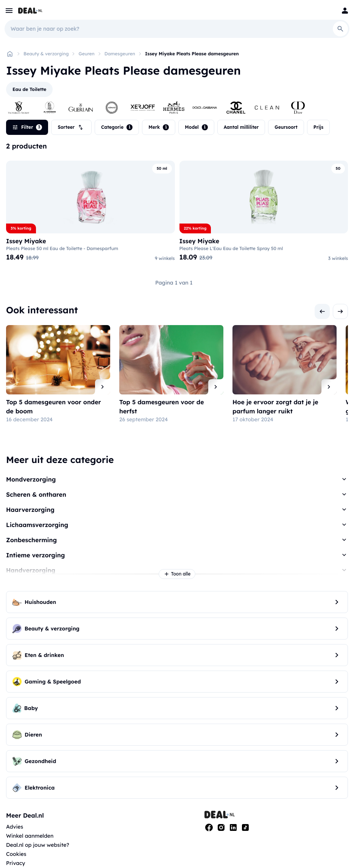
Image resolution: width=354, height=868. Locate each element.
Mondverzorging (31, 479)
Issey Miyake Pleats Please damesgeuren (192, 54)
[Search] (340, 29)
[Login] (345, 11)
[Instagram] (221, 827)
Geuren (86, 54)
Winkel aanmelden (30, 836)
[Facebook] (209, 827)
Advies (15, 827)
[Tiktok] (245, 827)
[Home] (10, 54)
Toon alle (177, 574)
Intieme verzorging (35, 555)
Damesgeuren (120, 54)
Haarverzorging (30, 510)
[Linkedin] (233, 827)
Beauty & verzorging (46, 54)
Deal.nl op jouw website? (38, 845)
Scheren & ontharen (36, 494)
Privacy (16, 863)
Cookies (16, 854)
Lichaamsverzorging (37, 525)
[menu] (9, 11)
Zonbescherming (31, 540)
